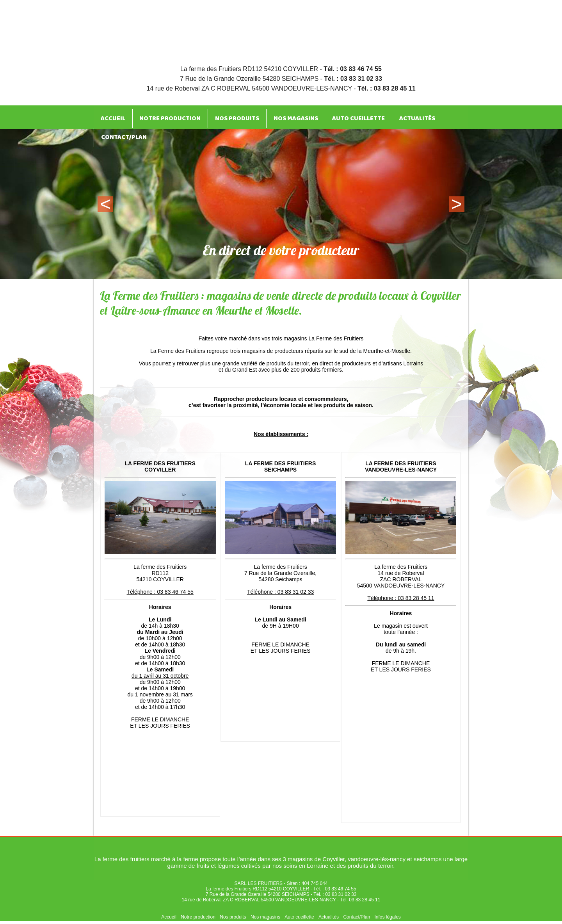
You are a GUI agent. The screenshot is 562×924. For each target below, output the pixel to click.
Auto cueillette (339, 117)
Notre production (163, 117)
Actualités (394, 117)
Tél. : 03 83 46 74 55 (353, 69)
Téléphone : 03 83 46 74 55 (160, 592)
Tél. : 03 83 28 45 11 (387, 88)
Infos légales (387, 917)
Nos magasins (280, 117)
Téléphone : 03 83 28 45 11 (401, 598)
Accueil (110, 117)
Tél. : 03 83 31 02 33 (353, 79)
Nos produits (226, 117)
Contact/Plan (122, 133)
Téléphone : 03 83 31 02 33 (280, 592)
